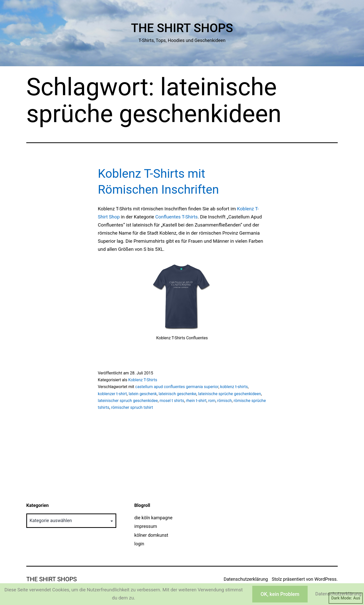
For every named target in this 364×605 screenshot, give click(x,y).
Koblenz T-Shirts (143, 380)
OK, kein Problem (280, 594)
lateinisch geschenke (177, 394)
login (139, 544)
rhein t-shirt (196, 401)
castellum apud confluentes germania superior (177, 387)
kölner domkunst (151, 535)
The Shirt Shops (182, 28)
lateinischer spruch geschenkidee (128, 401)
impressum (146, 526)
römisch (224, 401)
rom (212, 401)
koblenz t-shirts (234, 387)
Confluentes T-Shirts (176, 217)
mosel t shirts (172, 401)
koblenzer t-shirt (112, 394)
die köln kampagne (153, 518)
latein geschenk (143, 394)
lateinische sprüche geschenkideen (230, 394)
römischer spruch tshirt (132, 407)
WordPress (325, 579)
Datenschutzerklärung (246, 579)
